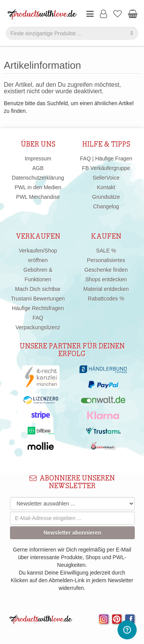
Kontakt (106, 187)
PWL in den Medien (38, 187)
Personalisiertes (106, 260)
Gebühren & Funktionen (38, 275)
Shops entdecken (106, 279)
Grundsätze (106, 197)
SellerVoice (106, 178)
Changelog (106, 206)
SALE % (106, 251)
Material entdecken (106, 289)
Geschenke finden (106, 270)
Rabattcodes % (106, 299)
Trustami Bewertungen (38, 299)
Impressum (38, 159)
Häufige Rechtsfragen (38, 308)
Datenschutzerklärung (38, 178)
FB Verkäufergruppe (106, 168)
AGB (38, 168)
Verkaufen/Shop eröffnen (38, 255)
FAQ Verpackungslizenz (38, 323)
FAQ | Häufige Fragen (106, 159)
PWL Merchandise (38, 197)
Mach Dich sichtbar (38, 289)
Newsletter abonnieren (72, 533)
